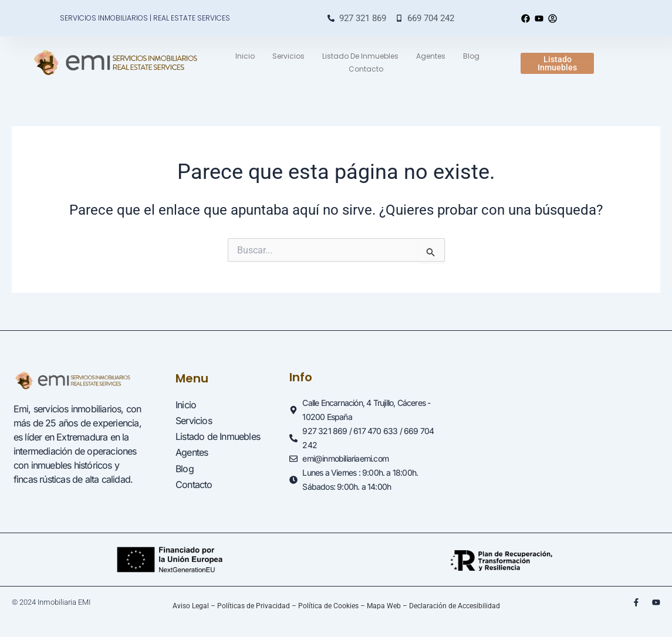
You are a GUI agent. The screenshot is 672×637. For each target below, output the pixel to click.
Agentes (431, 56)
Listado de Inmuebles (360, 56)
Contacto (366, 69)
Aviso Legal (191, 606)
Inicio (245, 56)
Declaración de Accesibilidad (455, 606)
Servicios (288, 56)
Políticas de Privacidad (254, 606)
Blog (471, 56)
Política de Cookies (328, 606)
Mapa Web (384, 606)
